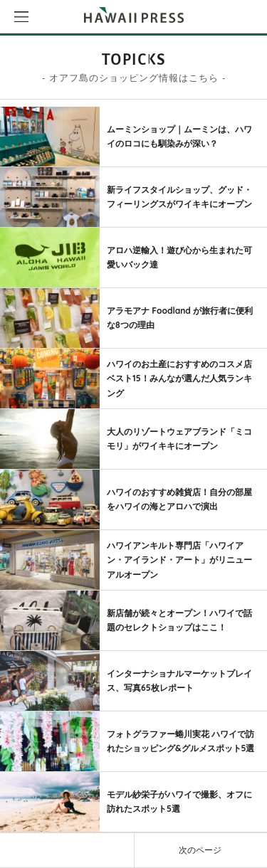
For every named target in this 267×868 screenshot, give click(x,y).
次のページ (200, 850)
